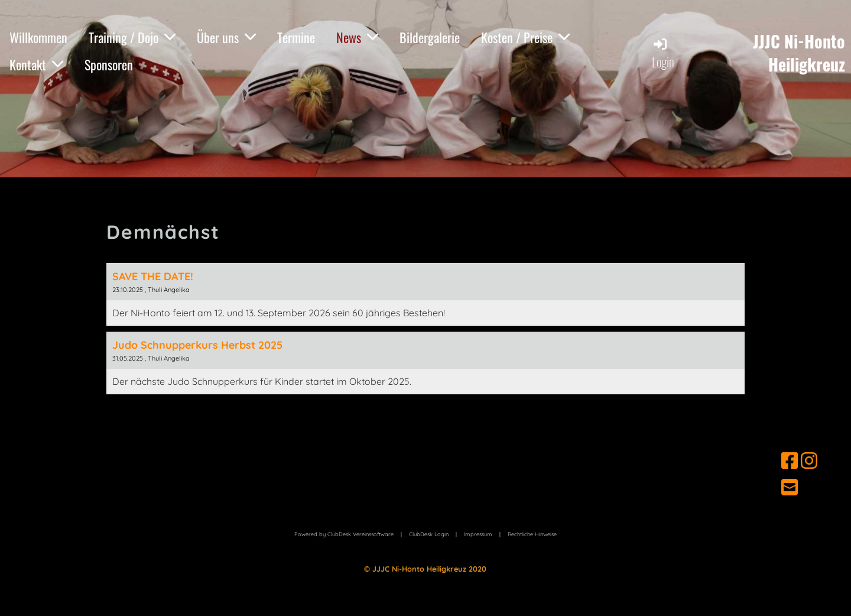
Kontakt (36, 64)
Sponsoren (109, 64)
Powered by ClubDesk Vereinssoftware (344, 534)
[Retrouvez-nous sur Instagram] (809, 461)
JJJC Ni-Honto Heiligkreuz (799, 53)
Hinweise (532, 534)
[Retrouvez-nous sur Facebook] (790, 461)
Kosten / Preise (525, 37)
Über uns (226, 37)
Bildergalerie (430, 37)
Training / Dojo (132, 37)
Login (663, 54)
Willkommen (38, 37)
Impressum (478, 534)
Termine (296, 37)
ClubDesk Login (429, 534)
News (357, 37)
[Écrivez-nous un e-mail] (790, 487)
